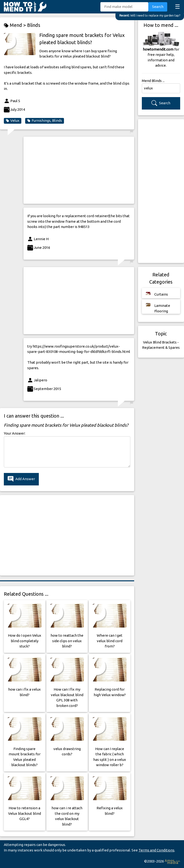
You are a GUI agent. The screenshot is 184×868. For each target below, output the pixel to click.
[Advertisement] (79, 170)
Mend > (15, 25)
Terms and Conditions (156, 850)
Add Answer (21, 479)
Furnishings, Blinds (45, 121)
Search (158, 7)
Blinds (34, 25)
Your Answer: (15, 433)
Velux (13, 121)
